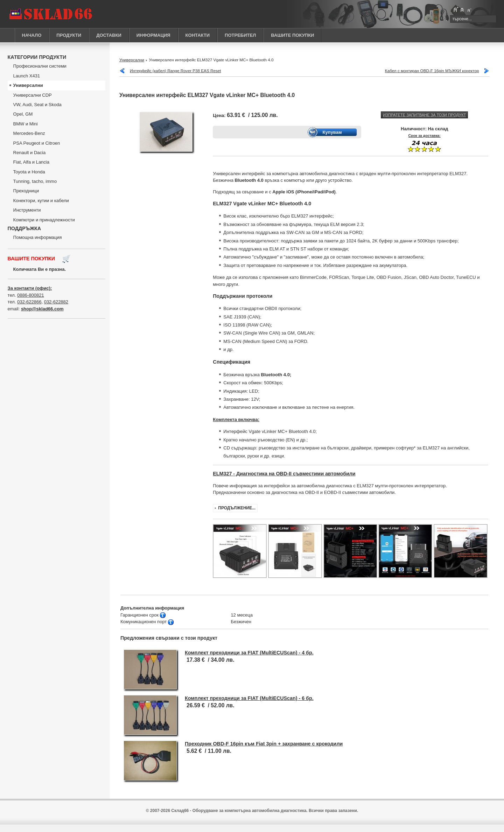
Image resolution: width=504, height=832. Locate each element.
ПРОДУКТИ (69, 35)
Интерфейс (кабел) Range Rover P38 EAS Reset (176, 71)
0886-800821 (31, 295)
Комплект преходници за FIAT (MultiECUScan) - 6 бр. (249, 698)
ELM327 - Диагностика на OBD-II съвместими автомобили (284, 474)
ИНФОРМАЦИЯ (153, 35)
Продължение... (237, 508)
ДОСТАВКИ (109, 35)
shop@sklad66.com (42, 309)
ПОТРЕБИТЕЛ (240, 35)
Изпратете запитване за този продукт (424, 115)
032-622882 (56, 302)
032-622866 (29, 302)
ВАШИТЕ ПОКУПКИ (292, 35)
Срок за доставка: (425, 136)
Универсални (132, 60)
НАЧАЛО (32, 35)
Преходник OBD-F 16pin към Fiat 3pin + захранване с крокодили (264, 744)
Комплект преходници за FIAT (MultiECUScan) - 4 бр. (249, 653)
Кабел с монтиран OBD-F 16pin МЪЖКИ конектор (432, 71)
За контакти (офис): (30, 288)
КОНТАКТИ (198, 35)
